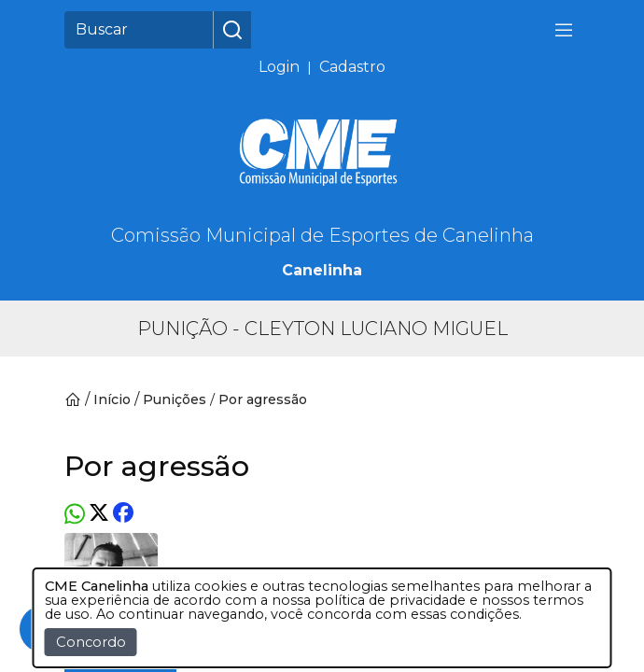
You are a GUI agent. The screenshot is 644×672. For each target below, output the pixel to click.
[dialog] (322, 618)
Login (279, 67)
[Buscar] (139, 30)
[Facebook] (123, 514)
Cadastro (352, 67)
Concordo (91, 642)
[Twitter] (99, 514)
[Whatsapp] (75, 514)
